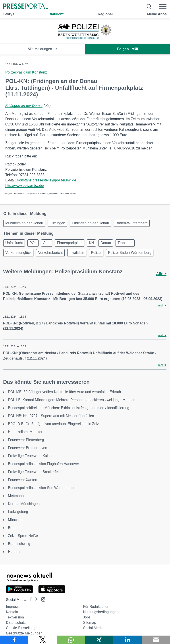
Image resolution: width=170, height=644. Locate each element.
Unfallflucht (14, 243)
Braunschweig (19, 544)
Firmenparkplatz (70, 243)
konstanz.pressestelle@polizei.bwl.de (47, 180)
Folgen (127, 49)
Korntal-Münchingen (24, 504)
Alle (161, 274)
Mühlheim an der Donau (24, 223)
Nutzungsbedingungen (101, 612)
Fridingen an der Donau (24, 106)
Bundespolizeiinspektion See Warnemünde (42, 488)
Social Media (93, 628)
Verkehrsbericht (50, 253)
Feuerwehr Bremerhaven (28, 448)
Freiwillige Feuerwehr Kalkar (30, 456)
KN (91, 243)
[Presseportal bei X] (35, 600)
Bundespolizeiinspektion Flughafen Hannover (43, 464)
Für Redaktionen (96, 607)
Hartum (14, 552)
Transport (125, 243)
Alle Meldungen (43, 49)
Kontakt (12, 612)
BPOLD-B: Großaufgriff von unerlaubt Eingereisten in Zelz (53, 424)
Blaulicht (56, 14)
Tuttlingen (58, 223)
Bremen (14, 528)
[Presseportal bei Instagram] (42, 599)
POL (33, 243)
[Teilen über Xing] (99, 640)
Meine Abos (157, 14)
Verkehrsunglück (18, 253)
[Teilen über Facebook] (14, 640)
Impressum (15, 607)
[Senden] (156, 640)
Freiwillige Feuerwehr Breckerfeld (34, 472)
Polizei (96, 253)
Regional (105, 14)
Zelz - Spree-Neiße (23, 536)
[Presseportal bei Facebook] (30, 600)
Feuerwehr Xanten (23, 480)
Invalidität (77, 253)
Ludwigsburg (18, 512)
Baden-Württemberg (132, 223)
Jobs (87, 617)
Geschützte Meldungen (24, 633)
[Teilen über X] (42, 640)
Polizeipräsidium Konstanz (26, 72)
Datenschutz (16, 623)
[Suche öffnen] (149, 7)
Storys (9, 14)
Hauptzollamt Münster (25, 432)
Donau (106, 243)
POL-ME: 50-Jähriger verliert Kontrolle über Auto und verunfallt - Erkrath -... (67, 392)
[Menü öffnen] (163, 7)
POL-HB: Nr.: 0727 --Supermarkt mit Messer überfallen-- (52, 416)
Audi (47, 243)
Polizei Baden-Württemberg (130, 253)
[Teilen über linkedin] (127, 640)
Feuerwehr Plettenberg (26, 440)
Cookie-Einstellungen (23, 628)
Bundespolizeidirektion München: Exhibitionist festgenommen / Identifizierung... (70, 408)
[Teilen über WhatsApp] (71, 640)
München (15, 520)
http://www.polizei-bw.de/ (25, 186)
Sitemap (90, 623)
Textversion (15, 617)
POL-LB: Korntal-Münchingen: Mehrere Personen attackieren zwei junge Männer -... (74, 400)
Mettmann (16, 496)
